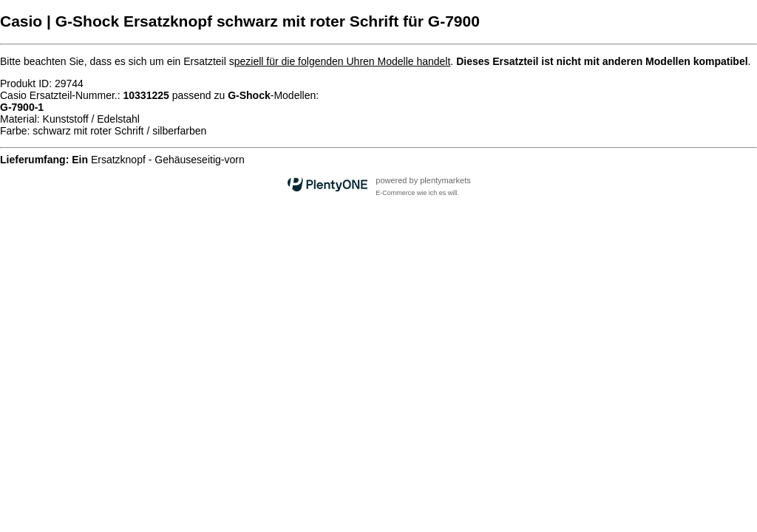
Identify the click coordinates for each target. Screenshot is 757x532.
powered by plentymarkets (423, 180)
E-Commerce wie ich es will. (417, 193)
